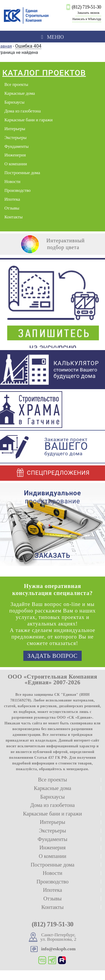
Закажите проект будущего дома (66, 447)
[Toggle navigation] (52, 36)
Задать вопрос (52, 656)
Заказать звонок (88, 13)
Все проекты (16, 84)
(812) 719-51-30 (86, 7)
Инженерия (15, 155)
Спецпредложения (52, 473)
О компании (16, 164)
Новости (12, 182)
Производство (17, 190)
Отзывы (12, 208)
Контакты (13, 217)
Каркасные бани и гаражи (29, 120)
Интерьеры (15, 129)
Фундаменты (16, 146)
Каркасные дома (20, 93)
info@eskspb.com (58, 949)
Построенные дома (22, 173)
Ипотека (12, 199)
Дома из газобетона (23, 111)
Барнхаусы (14, 102)
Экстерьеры (15, 138)
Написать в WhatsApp (87, 19)
